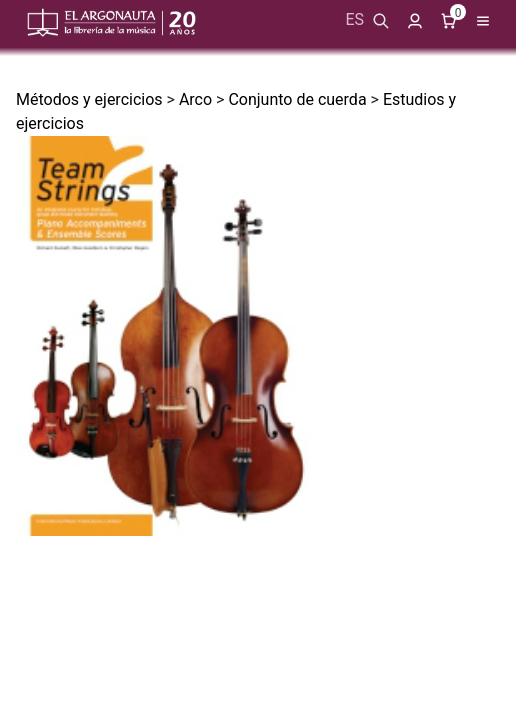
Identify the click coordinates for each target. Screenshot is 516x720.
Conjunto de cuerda (297, 99)
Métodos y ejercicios (89, 99)
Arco (195, 99)
